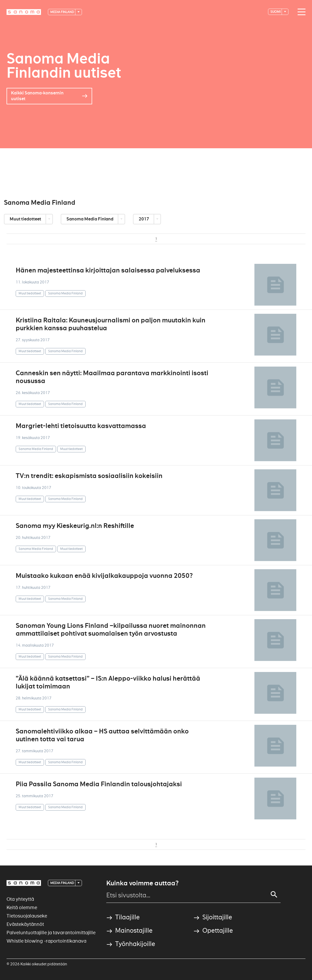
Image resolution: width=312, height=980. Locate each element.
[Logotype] (24, 12)
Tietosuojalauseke (27, 916)
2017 (144, 219)
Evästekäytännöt (25, 924)
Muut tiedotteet (26, 219)
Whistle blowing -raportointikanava (46, 941)
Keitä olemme (22, 907)
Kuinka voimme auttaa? (142, 883)
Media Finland (62, 12)
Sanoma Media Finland (90, 219)
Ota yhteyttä (20, 899)
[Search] (274, 894)
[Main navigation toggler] (300, 12)
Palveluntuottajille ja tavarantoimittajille (51, 933)
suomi (276, 12)
